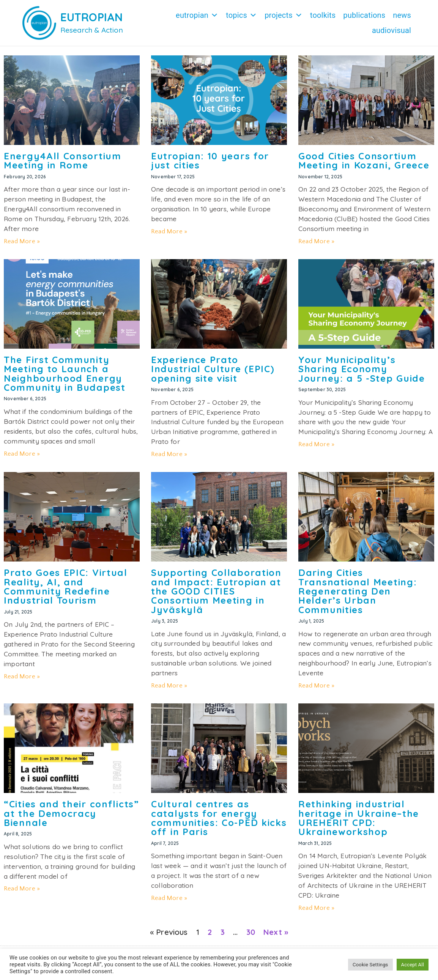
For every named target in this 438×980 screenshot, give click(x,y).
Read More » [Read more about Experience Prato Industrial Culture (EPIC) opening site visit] (169, 454)
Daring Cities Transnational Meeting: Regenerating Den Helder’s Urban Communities (358, 591)
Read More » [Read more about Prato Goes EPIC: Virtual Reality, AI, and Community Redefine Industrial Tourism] (22, 676)
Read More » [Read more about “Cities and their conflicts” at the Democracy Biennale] (22, 889)
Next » (276, 932)
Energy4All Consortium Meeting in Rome (63, 160)
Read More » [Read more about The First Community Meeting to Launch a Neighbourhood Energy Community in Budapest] (22, 454)
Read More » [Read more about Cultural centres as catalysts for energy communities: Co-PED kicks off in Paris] (169, 898)
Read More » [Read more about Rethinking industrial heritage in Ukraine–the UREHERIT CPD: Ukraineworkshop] (316, 908)
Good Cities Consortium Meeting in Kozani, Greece (364, 160)
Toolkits (323, 15)
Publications (364, 15)
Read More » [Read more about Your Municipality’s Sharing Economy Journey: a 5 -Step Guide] (316, 444)
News (402, 15)
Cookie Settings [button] (370, 965)
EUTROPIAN (92, 17)
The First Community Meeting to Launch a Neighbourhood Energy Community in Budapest (65, 374)
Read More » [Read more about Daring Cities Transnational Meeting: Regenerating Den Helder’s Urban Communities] (316, 686)
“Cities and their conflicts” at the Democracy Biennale (72, 813)
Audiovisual (392, 30)
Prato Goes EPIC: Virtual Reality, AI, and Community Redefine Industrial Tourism (66, 586)
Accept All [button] (413, 965)
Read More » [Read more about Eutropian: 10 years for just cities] (169, 231)
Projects (284, 15)
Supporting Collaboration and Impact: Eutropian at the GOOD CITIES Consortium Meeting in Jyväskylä (216, 591)
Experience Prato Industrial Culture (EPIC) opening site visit (213, 369)
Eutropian (197, 15)
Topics (241, 15)
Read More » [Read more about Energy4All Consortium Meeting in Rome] (22, 241)
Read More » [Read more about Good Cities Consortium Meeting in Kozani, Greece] (316, 241)
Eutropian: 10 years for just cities (210, 160)
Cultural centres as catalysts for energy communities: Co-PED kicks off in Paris (219, 818)
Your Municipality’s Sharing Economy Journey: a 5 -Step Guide (362, 369)
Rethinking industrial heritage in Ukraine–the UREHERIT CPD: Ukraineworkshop (359, 818)
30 (251, 932)
